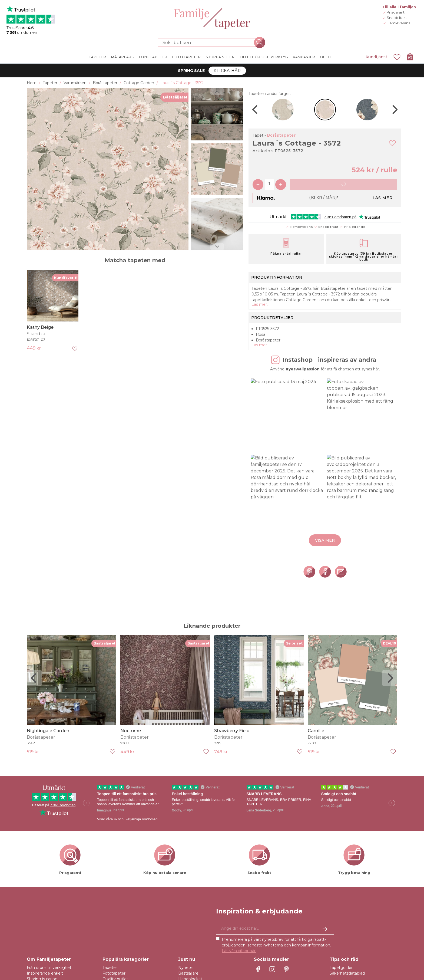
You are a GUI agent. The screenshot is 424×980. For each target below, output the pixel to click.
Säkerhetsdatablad (347, 975)
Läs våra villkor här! (239, 952)
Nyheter (186, 969)
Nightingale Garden (48, 732)
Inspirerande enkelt (45, 975)
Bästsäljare (188, 975)
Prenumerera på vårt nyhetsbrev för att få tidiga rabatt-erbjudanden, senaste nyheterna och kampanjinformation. (276, 947)
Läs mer (383, 198)
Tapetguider (341, 969)
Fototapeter (114, 975)
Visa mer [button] (325, 543)
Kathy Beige (40, 327)
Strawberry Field (232, 732)
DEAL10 (390, 645)
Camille (316, 732)
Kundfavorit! (66, 278)
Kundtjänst (376, 57)
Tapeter (110, 969)
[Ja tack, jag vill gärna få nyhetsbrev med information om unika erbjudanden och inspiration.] (275, 930)
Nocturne (131, 732)
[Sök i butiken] (209, 42)
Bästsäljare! (175, 97)
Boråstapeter (281, 135)
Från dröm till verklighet (49, 969)
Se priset (294, 645)
